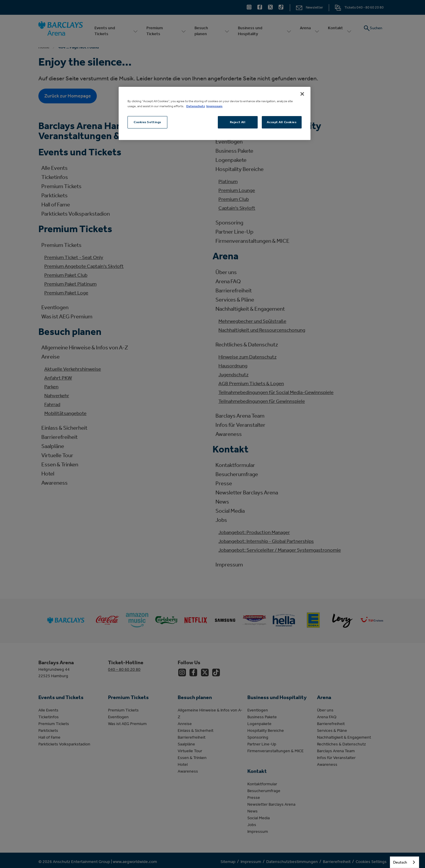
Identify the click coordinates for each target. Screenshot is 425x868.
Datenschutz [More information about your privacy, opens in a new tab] (196, 106)
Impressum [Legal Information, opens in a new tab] (214, 106)
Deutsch (400, 862)
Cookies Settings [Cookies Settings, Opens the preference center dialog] (147, 122)
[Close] (302, 94)
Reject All (238, 122)
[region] (215, 113)
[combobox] (404, 862)
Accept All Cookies (282, 122)
